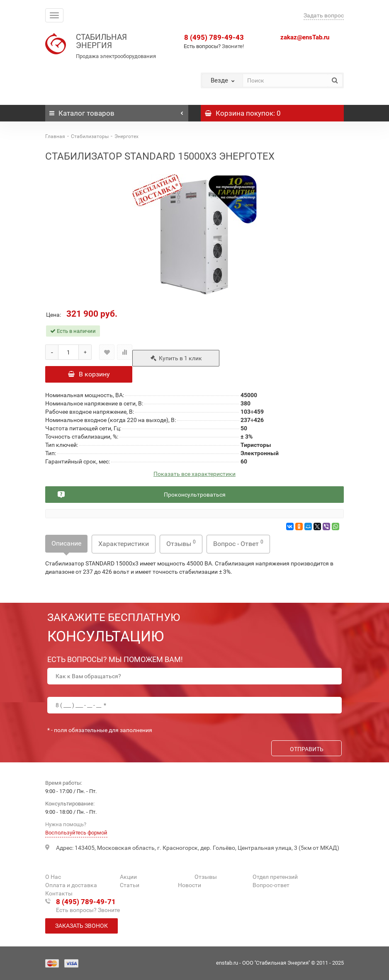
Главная (55, 136)
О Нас (53, 877)
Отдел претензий (275, 877)
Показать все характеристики (194, 474)
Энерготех (126, 136)
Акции (128, 877)
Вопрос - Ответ (238, 543)
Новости (190, 885)
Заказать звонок (81, 926)
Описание (66, 543)
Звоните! (233, 46)
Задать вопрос (324, 15)
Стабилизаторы (90, 136)
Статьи (130, 885)
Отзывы (181, 543)
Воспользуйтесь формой (76, 833)
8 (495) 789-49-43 (214, 37)
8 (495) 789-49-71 (86, 902)
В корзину (89, 374)
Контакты (59, 893)
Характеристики (124, 544)
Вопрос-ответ (271, 885)
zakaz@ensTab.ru (305, 37)
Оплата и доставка (71, 885)
